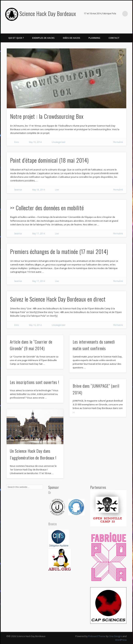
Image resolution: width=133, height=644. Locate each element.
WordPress (121, 640)
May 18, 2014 (39, 190)
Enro (17, 142)
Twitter (128, 30)
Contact (114, 38)
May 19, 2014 (35, 142)
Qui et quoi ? (16, 38)
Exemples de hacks (43, 38)
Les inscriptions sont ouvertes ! (34, 382)
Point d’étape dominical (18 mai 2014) (49, 160)
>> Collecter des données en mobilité (47, 208)
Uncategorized (59, 142)
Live (57, 190)
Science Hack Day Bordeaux (48, 13)
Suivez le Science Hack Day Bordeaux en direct (58, 299)
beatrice (18, 190)
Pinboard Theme (97, 636)
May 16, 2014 (35, 325)
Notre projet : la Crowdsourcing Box (47, 116)
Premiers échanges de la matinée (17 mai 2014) (59, 251)
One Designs (116, 636)
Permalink (118, 142)
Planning (94, 38)
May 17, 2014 (39, 234)
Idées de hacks (72, 38)
